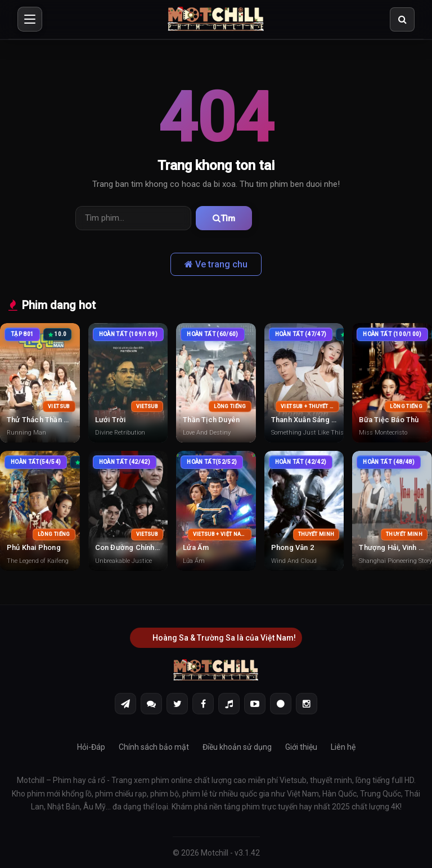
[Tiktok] (229, 703)
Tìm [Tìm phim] (217, 218)
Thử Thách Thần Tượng (46, 419)
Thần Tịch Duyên (211, 419)
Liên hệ (343, 746)
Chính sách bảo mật (154, 746)
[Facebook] (203, 703)
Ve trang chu (216, 264)
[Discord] (151, 703)
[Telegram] (125, 703)
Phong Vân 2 (292, 547)
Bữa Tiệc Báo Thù (389, 419)
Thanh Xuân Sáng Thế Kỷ (312, 419)
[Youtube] (255, 703)
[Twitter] (177, 703)
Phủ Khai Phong (34, 547)
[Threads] (281, 703)
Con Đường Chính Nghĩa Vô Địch (150, 547)
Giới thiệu (301, 746)
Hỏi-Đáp (91, 746)
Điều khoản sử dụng (237, 746)
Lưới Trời (111, 419)
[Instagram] (307, 703)
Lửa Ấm (196, 547)
